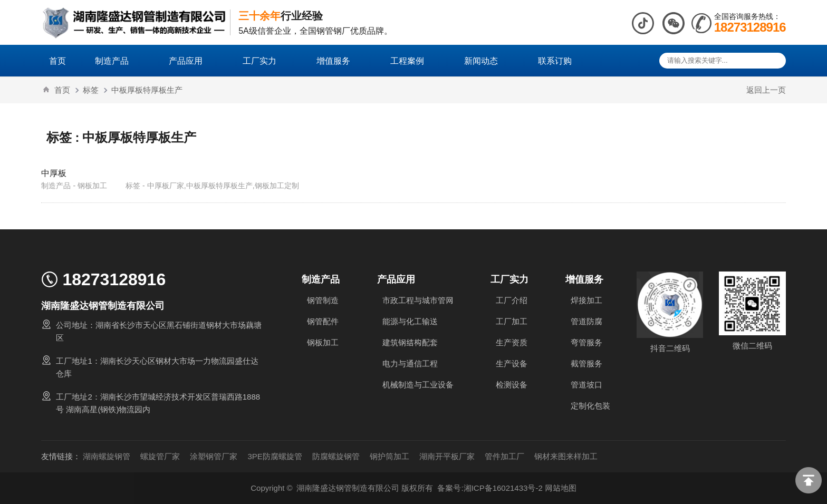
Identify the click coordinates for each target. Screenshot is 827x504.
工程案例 (412, 61)
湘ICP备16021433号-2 (503, 488)
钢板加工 (323, 342)
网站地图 (561, 488)
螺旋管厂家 (160, 456)
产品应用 (191, 61)
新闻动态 (486, 61)
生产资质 (512, 342)
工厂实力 (265, 61)
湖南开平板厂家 (447, 456)
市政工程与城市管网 (418, 300)
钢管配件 (323, 321)
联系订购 (555, 61)
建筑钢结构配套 (410, 342)
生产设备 (512, 364)
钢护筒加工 (390, 456)
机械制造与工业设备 (418, 385)
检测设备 (512, 385)
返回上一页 (766, 90)
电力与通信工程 (410, 364)
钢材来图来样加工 (566, 456)
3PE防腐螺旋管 (275, 456)
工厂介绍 (512, 300)
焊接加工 (586, 300)
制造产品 (117, 61)
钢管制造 (323, 300)
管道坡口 (586, 385)
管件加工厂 (504, 456)
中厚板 (54, 173)
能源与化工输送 (410, 321)
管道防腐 (586, 321)
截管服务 (586, 364)
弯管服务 (586, 342)
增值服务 (339, 61)
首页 (57, 61)
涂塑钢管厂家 (214, 456)
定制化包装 (590, 406)
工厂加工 (512, 321)
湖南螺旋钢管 (107, 456)
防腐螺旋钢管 (336, 456)
